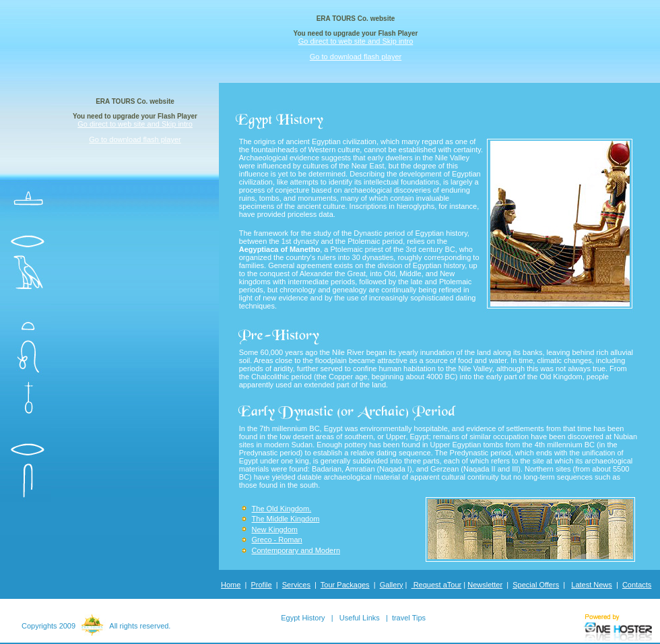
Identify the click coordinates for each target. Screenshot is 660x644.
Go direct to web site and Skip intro (356, 41)
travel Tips (409, 618)
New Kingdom (275, 529)
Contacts (637, 585)
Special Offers (536, 585)
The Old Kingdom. (282, 509)
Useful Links (360, 618)
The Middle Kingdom (286, 519)
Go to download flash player (356, 57)
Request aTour (437, 585)
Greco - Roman (277, 540)
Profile (262, 585)
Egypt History (303, 618)
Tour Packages (345, 585)
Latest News (592, 585)
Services (296, 585)
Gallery (392, 585)
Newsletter (485, 585)
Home (231, 585)
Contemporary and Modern (296, 550)
